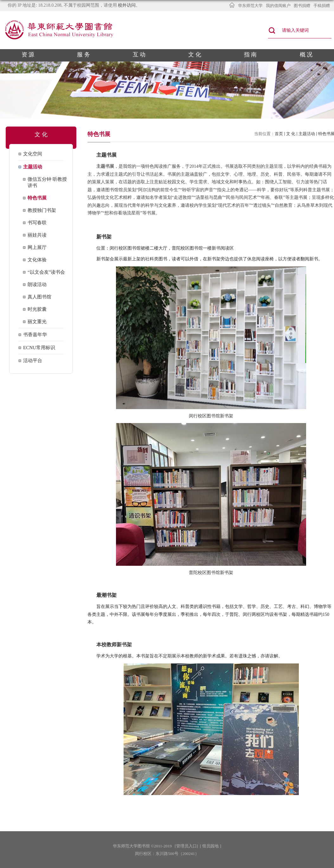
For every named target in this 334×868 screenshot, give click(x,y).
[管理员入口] (186, 846)
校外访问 (127, 5)
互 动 (139, 55)
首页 (279, 134)
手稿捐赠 (322, 6)
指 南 (250, 55)
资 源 (28, 55)
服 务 (83, 55)
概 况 (306, 55)
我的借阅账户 (278, 6)
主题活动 (307, 134)
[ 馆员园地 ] (211, 846)
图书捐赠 (302, 6)
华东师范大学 (250, 6)
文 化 (195, 55)
